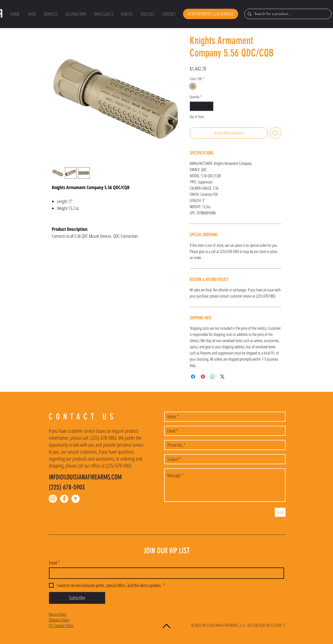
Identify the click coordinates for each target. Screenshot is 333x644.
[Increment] (209, 106)
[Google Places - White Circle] (76, 499)
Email (54, 563)
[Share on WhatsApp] (213, 377)
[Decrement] (194, 106)
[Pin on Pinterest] (203, 377)
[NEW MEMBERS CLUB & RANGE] (211, 14)
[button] (32, 14)
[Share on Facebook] (193, 377)
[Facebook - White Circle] (64, 499)
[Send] (280, 512)
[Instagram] (53, 499)
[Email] (165, 573)
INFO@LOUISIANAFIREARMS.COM (85, 477)
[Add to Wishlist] (276, 133)
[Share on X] (222, 377)
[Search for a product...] (287, 14)
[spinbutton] (202, 106)
